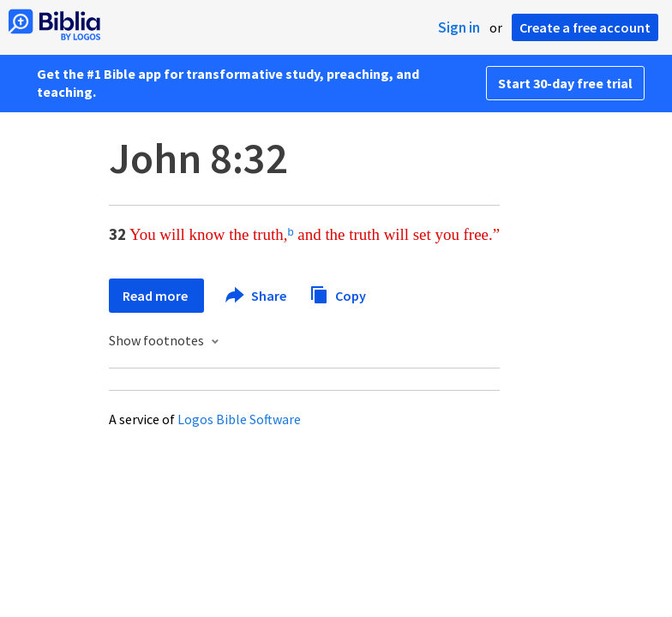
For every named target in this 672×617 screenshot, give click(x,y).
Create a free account (585, 27)
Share (257, 296)
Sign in (459, 27)
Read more (156, 296)
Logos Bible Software (239, 419)
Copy (338, 294)
